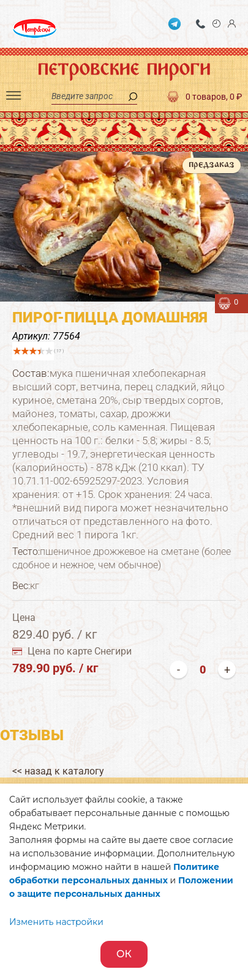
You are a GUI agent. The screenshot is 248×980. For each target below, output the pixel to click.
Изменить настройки (56, 922)
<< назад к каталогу (58, 771)
